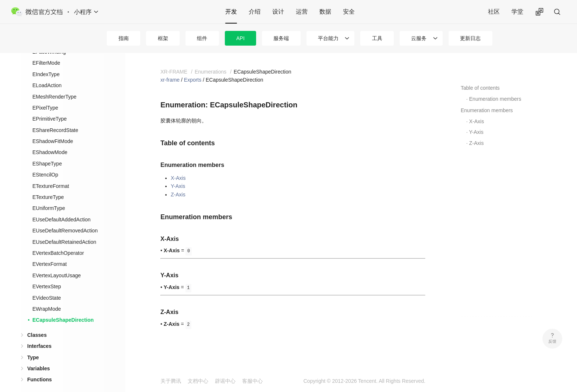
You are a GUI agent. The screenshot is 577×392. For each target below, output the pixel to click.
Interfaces (39, 334)
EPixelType (45, 96)
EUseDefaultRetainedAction (64, 230)
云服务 (419, 38)
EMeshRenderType (54, 85)
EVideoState (47, 286)
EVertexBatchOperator (58, 241)
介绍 (255, 12)
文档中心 (198, 381)
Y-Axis (178, 186)
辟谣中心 (225, 381)
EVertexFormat (49, 252)
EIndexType (46, 63)
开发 (231, 12)
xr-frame (170, 80)
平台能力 (328, 38)
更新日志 (470, 38)
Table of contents (480, 88)
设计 (278, 12)
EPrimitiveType (49, 107)
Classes (37, 323)
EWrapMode (47, 297)
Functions (40, 368)
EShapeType (47, 152)
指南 (124, 38)
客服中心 (252, 381)
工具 (377, 38)
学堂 (517, 12)
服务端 (281, 38)
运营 (302, 12)
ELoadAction (47, 74)
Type (33, 346)
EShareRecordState (55, 118)
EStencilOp (45, 163)
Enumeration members (495, 99)
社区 (494, 12)
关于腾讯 (171, 381)
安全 (349, 12)
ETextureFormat (51, 174)
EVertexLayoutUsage (57, 264)
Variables (39, 357)
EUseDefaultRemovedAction (65, 219)
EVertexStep (47, 275)
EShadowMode (50, 140)
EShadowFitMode (53, 129)
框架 (163, 38)
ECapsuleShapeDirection (63, 308)
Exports (193, 80)
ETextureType (48, 185)
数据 (325, 12)
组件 (202, 38)
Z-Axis (178, 195)
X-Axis (178, 178)
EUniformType (49, 196)
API (240, 38)
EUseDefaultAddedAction (61, 208)
